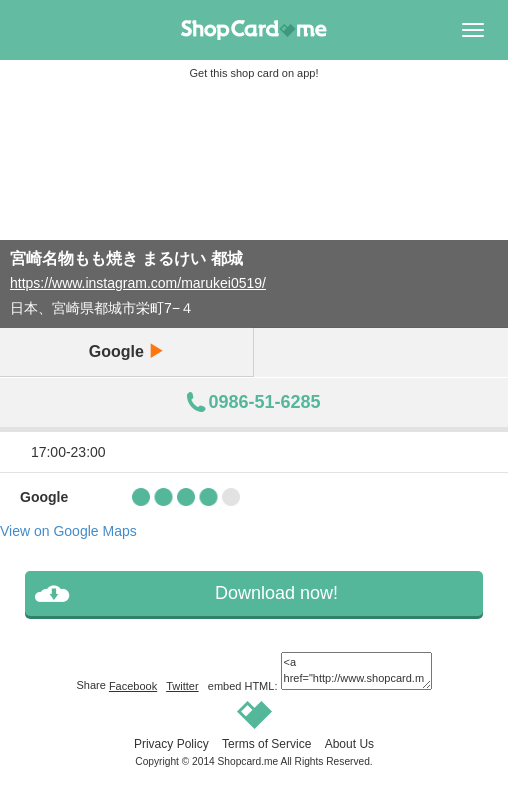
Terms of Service (266, 744)
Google (127, 351)
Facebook (133, 686)
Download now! (276, 593)
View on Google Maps (68, 531)
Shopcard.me (248, 761)
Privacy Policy (171, 744)
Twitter (182, 686)
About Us (349, 744)
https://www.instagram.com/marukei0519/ (138, 283)
